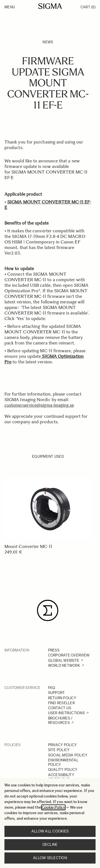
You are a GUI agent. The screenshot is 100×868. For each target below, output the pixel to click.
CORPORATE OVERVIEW (69, 655)
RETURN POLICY (62, 698)
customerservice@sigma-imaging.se (39, 405)
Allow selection (50, 858)
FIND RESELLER (61, 703)
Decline (50, 845)
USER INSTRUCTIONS (66, 713)
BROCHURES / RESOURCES (60, 720)
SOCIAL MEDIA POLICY (68, 755)
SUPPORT (57, 693)
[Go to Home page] (50, 6)
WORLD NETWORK (64, 666)
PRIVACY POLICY (62, 745)
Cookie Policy (53, 807)
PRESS (54, 650)
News (48, 42)
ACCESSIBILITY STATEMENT (61, 777)
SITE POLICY (59, 750)
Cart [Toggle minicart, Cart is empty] (88, 7)
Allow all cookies (50, 831)
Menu (10, 7)
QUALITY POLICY (63, 770)
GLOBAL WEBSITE (64, 661)
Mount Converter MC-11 (28, 546)
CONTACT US (60, 708)
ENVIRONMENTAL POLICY (63, 762)
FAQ (52, 688)
